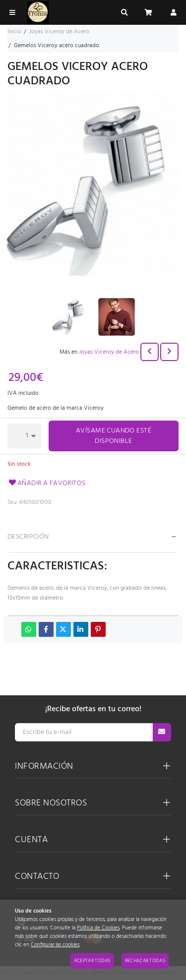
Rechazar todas (145, 961)
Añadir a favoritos (47, 483)
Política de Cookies (98, 928)
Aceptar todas (92, 961)
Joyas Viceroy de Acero (109, 352)
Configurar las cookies (55, 945)
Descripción (28, 537)
